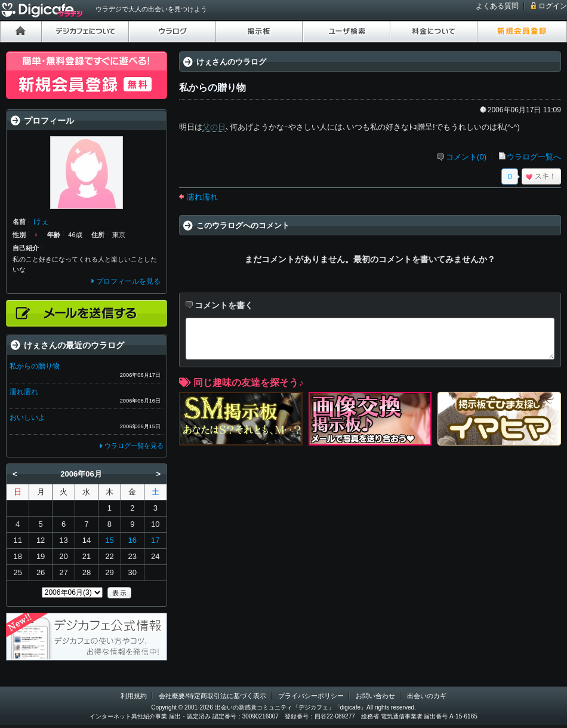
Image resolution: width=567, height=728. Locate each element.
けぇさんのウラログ (231, 62)
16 (132, 540)
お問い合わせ (375, 696)
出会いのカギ (427, 696)
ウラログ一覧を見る (134, 446)
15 (109, 540)
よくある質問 (497, 6)
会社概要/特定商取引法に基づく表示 (212, 696)
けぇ (41, 221)
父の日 (214, 127)
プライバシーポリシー (311, 696)
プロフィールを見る (128, 281)
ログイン (553, 6)
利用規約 (134, 696)
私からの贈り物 (35, 366)
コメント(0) (466, 157)
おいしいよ (27, 417)
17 (155, 540)
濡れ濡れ (202, 197)
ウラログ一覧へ (534, 157)
